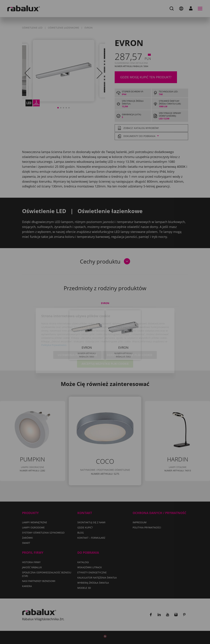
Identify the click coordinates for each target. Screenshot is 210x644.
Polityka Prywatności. (54, 326)
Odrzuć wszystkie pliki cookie (130, 336)
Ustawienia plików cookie (77, 336)
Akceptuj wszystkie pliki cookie (105, 345)
